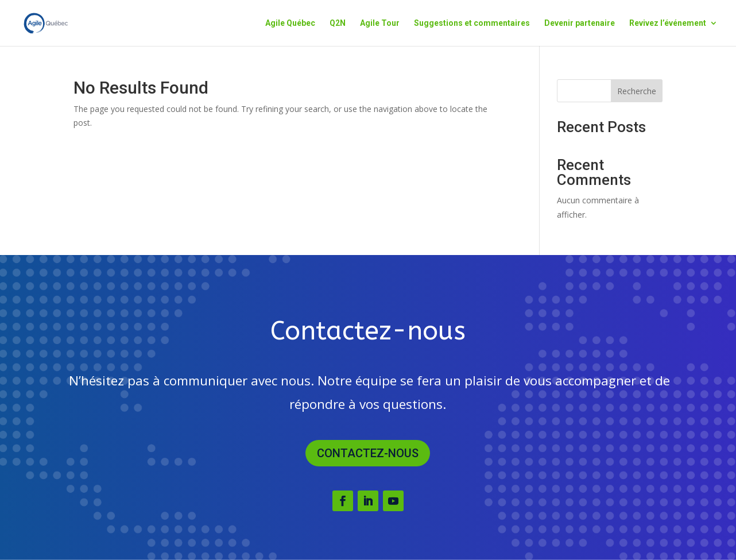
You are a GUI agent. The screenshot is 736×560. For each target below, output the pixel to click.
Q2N (338, 23)
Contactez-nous (368, 453)
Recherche (637, 91)
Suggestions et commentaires (472, 23)
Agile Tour (380, 23)
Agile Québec (290, 23)
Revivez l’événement (668, 23)
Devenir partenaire (580, 23)
